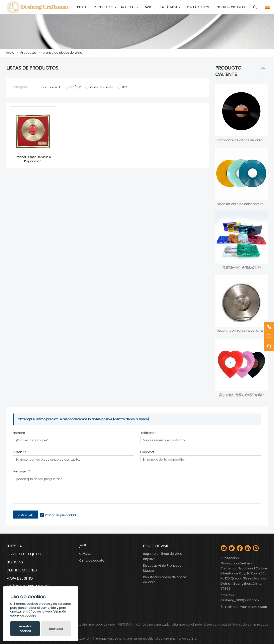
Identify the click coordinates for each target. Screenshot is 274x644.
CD (138, 625)
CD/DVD (85, 554)
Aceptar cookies (25, 629)
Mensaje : (21, 472)
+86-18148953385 (253, 607)
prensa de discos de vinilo (62, 53)
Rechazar (56, 629)
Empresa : (148, 452)
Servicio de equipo (24, 554)
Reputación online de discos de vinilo (165, 580)
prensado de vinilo (102, 625)
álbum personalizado (187, 625)
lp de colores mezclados (251, 625)
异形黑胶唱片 (126, 625)
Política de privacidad (60, 515)
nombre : (20, 433)
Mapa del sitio (20, 578)
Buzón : (19, 452)
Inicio (10, 53)
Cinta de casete (92, 561)
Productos (28, 53)
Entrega (14, 546)
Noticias (15, 562)
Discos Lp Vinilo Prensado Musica (162, 568)
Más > (263, 71)
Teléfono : (148, 433)
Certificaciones (22, 570)
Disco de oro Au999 (218, 625)
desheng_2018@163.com (240, 600)
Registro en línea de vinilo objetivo (163, 556)
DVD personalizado (156, 625)
